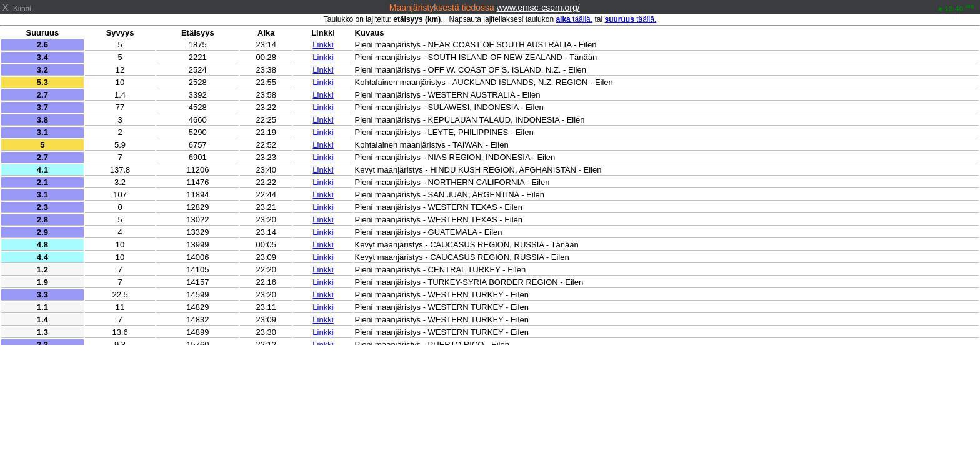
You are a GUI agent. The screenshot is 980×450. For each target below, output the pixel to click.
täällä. (574, 19)
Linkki (323, 45)
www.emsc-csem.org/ (538, 7)
